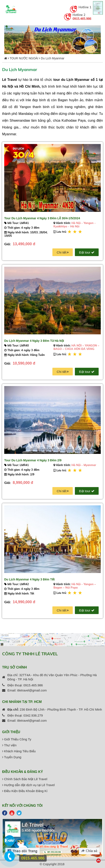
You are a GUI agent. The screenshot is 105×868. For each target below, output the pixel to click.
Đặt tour (87, 252)
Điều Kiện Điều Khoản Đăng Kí (25, 791)
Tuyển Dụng (12, 757)
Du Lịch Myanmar (53, 58)
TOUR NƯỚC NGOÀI (24, 58)
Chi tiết (63, 252)
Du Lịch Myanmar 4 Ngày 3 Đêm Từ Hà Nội (34, 341)
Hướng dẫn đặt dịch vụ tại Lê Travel (28, 785)
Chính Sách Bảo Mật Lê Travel (25, 779)
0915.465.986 (82, 19)
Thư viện (9, 745)
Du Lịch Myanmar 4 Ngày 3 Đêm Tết (29, 579)
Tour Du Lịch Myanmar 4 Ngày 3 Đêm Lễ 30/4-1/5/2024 (42, 218)
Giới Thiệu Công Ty (17, 739)
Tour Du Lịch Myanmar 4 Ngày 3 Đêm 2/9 (33, 460)
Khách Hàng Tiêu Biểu (19, 751)
